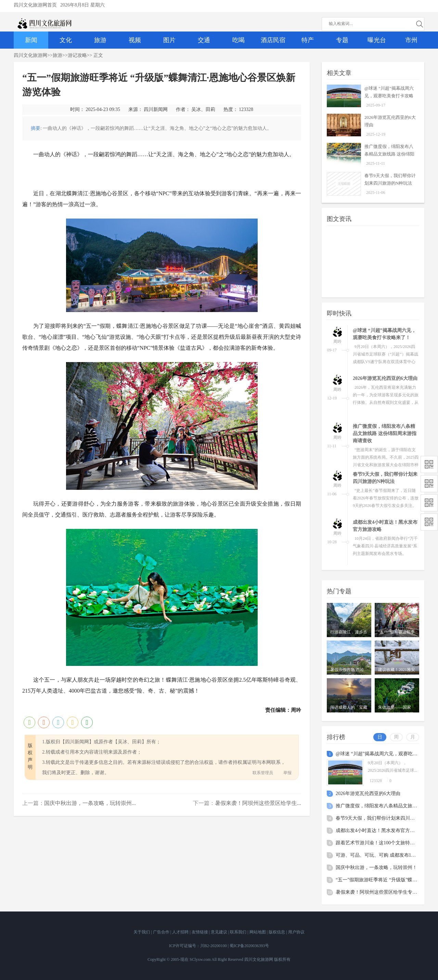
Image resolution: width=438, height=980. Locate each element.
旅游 (100, 40)
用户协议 (296, 932)
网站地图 (258, 932)
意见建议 (220, 932)
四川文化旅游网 (30, 55)
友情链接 (200, 932)
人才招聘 (181, 932)
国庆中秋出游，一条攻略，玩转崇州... (90, 803)
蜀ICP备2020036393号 (249, 946)
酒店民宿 (273, 40)
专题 (342, 40)
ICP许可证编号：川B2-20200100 (198, 946)
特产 (308, 40)
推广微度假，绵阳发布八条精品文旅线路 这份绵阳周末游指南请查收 (389, 154)
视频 (135, 40)
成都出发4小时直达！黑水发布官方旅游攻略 (382, 830)
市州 (411, 40)
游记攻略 (77, 55)
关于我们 (142, 932)
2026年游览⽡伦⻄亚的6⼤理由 (385, 378)
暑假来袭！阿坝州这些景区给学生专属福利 (381, 892)
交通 (204, 40)
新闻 (31, 40)
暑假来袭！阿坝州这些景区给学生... (258, 803)
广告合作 (162, 932)
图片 (169, 40)
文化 (66, 40)
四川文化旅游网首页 (35, 5)
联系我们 (239, 932)
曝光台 (377, 40)
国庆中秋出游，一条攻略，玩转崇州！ (376, 867)
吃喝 (239, 40)
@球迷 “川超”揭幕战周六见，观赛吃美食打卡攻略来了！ (389, 96)
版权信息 (277, 932)
